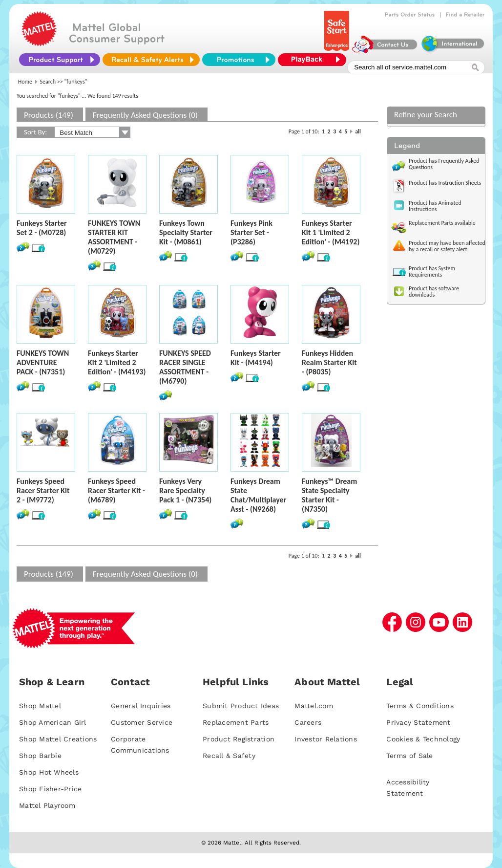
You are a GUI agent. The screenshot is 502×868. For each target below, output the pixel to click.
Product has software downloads (434, 292)
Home (25, 82)
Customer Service (142, 722)
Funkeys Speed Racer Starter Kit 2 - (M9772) (43, 490)
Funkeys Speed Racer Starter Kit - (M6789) (116, 490)
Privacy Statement (418, 722)
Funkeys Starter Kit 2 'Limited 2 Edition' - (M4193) (117, 362)
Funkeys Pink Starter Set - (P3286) (251, 232)
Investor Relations (326, 739)
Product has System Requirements (432, 271)
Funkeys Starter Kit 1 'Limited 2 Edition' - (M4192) (331, 232)
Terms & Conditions (420, 706)
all (358, 131)
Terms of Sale (409, 756)
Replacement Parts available (442, 223)
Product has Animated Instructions (435, 206)
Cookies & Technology (423, 739)
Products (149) (49, 115)
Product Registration (239, 739)
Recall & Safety (229, 756)
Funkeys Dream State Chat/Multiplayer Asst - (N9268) (258, 495)
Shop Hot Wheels (49, 772)
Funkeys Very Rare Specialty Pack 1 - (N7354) (185, 490)
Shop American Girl (53, 722)
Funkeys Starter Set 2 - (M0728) (42, 228)
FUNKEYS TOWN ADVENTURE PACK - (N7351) (43, 362)
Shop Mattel (40, 706)
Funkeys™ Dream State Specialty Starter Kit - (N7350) (329, 495)
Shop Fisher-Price (50, 789)
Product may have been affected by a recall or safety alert (447, 246)
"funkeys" (76, 82)
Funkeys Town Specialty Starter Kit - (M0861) (186, 232)
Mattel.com (314, 706)
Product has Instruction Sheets (445, 183)
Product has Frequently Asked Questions (444, 164)
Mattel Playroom (47, 805)
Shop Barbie (40, 756)
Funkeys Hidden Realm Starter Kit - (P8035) (329, 362)
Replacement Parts (236, 722)
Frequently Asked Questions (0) (145, 115)
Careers (308, 722)
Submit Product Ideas (241, 706)
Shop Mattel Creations (58, 739)
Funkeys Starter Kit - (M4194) (256, 358)
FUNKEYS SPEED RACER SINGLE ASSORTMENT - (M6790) (185, 367)
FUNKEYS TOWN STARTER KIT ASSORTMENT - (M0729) (114, 237)
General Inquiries (141, 706)
